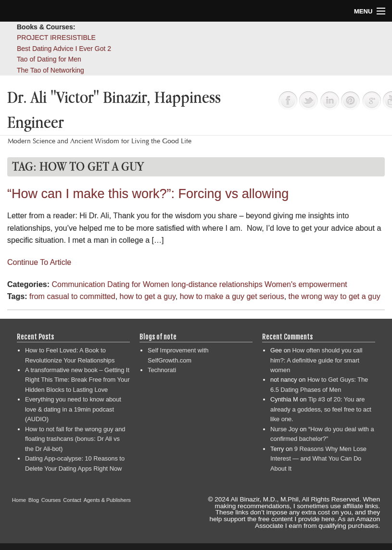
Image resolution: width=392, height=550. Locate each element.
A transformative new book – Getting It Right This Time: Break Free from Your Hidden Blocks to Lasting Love (77, 380)
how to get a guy (148, 296)
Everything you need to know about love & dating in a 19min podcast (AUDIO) (73, 409)
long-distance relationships (217, 284)
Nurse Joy (284, 429)
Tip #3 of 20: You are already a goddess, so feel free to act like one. (321, 409)
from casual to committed (72, 296)
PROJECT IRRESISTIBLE (56, 37)
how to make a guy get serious (232, 296)
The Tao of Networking (51, 70)
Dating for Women (138, 284)
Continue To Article (39, 262)
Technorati (162, 370)
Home (19, 500)
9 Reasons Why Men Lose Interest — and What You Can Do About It (318, 459)
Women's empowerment (306, 284)
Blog (34, 500)
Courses (51, 500)
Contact (72, 500)
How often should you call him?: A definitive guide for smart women (316, 360)
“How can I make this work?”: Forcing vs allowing (148, 194)
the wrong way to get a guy (335, 296)
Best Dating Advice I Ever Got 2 (64, 49)
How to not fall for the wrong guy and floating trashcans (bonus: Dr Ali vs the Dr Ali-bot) (75, 439)
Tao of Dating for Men (49, 59)
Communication (78, 284)
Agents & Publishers (107, 500)
